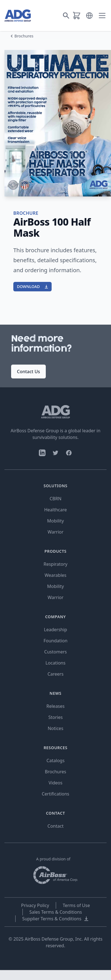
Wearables (56, 575)
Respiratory (56, 564)
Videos (56, 783)
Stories (56, 717)
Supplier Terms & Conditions (56, 919)
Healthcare (56, 510)
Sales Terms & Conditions (56, 912)
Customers (55, 652)
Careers (56, 674)
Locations (56, 663)
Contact (56, 826)
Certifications (55, 794)
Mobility (56, 521)
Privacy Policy (35, 905)
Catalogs (55, 761)
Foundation (56, 641)
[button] (89, 16)
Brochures (24, 36)
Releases (55, 706)
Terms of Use (76, 905)
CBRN (56, 499)
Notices (56, 728)
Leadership (55, 630)
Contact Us (28, 372)
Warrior (55, 532)
